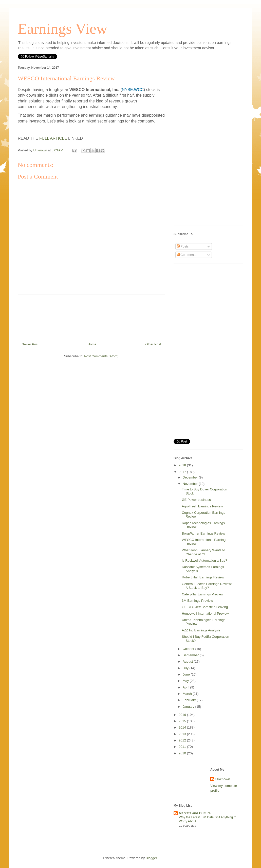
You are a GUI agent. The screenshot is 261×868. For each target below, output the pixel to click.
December (191, 477)
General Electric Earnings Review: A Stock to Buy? (207, 586)
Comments (187, 255)
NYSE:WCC (133, 90)
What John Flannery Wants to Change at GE (203, 552)
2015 (183, 721)
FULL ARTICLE (53, 138)
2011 (183, 747)
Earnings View (63, 29)
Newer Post (30, 344)
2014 (183, 727)
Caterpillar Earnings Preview (202, 594)
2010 (183, 753)
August (188, 661)
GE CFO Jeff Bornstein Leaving (205, 607)
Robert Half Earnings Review (203, 577)
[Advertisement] (91, 316)
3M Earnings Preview (197, 601)
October (189, 649)
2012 (183, 740)
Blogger (151, 858)
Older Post (153, 344)
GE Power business (196, 500)
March (188, 694)
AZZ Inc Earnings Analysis (201, 630)
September (191, 655)
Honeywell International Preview (205, 614)
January (189, 707)
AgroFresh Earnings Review (202, 506)
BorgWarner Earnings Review (203, 533)
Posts (183, 246)
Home (92, 344)
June (187, 674)
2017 (183, 472)
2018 (183, 465)
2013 (183, 734)
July (186, 668)
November (191, 484)
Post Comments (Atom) (101, 356)
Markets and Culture (195, 813)
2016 (183, 715)
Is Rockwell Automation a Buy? (204, 561)
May (186, 681)
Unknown (223, 779)
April (187, 687)
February (190, 700)
